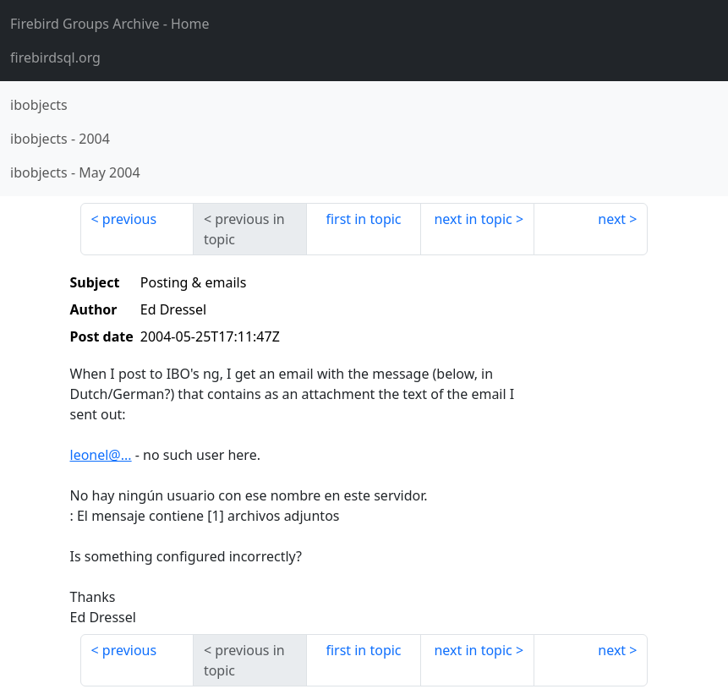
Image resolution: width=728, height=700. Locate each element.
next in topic (473, 219)
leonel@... (101, 455)
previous (129, 219)
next (612, 219)
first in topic (363, 219)
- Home (110, 24)
